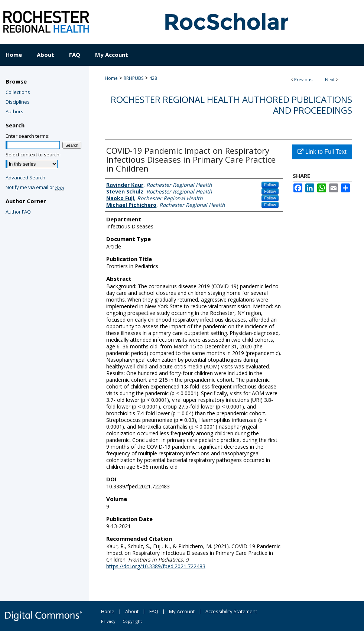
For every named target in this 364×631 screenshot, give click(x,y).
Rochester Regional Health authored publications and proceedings (231, 105)
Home (111, 78)
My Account (182, 611)
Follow (270, 185)
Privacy (108, 621)
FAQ (154, 611)
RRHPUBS (134, 78)
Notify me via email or (35, 187)
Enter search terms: (27, 136)
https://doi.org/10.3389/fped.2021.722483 (156, 566)
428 (153, 78)
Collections (18, 92)
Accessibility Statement (231, 611)
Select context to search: (33, 155)
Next (330, 80)
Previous (303, 80)
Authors (14, 111)
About (132, 611)
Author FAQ (18, 212)
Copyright (132, 621)
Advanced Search (25, 178)
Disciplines (18, 102)
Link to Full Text (322, 152)
